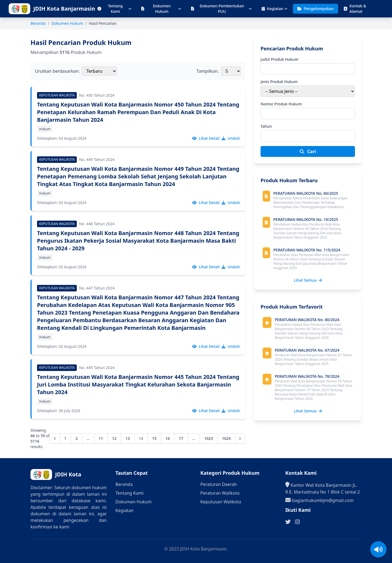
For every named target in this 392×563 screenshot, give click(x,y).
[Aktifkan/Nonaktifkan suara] (378, 549)
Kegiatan (275, 9)
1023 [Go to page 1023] (209, 438)
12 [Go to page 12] (114, 438)
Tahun (266, 126)
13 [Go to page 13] (128, 438)
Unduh (231, 138)
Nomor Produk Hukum (281, 104)
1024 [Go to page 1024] (226, 438)
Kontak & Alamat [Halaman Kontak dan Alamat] (355, 9)
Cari (308, 151)
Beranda (38, 23)
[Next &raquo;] (240, 439)
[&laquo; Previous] (55, 439)
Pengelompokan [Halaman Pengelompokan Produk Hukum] (316, 9)
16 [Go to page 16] (168, 438)
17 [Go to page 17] (181, 438)
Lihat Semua (308, 280)
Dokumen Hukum (161, 9)
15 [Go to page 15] (154, 438)
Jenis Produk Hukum (279, 82)
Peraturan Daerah (219, 484)
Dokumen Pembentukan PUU (221, 9)
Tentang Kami (114, 9)
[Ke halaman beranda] (63, 9)
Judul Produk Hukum (279, 59)
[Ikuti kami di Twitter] (288, 522)
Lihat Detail (206, 138)
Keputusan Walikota (221, 502)
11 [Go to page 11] (101, 438)
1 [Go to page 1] (65, 438)
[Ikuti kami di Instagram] (298, 522)
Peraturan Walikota (220, 493)
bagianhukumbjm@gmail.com (319, 500)
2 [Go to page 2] (76, 438)
